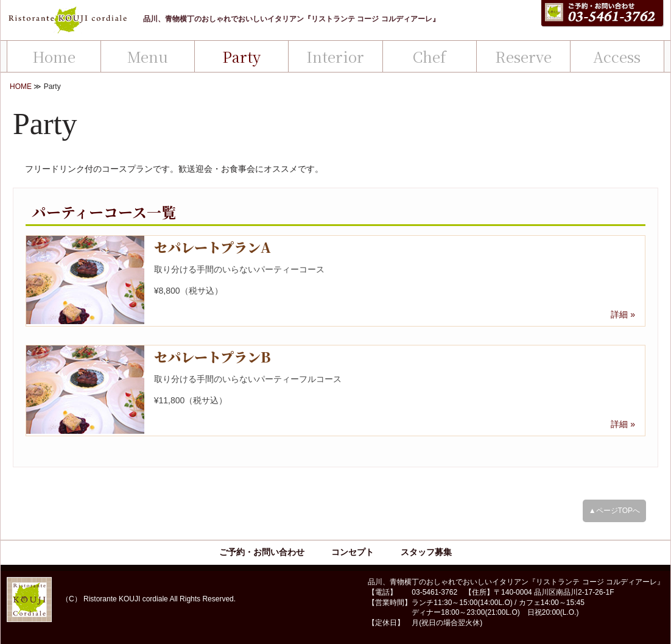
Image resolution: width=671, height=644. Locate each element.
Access (617, 56)
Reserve (523, 56)
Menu (148, 56)
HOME (21, 87)
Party (241, 56)
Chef (430, 56)
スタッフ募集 (426, 552)
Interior (335, 56)
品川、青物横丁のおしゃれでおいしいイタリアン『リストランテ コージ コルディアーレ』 (291, 19)
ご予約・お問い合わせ (262, 552)
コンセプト (353, 552)
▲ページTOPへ (614, 511)
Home (54, 56)
